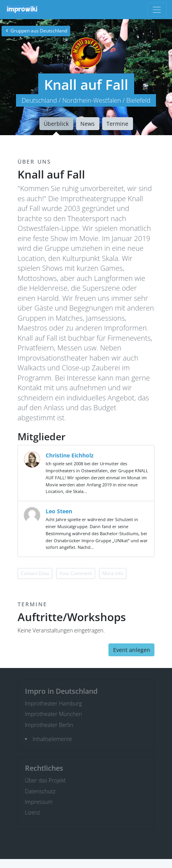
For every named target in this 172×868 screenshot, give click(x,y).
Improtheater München (54, 714)
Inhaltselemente (52, 739)
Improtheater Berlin (49, 725)
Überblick (56, 124)
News (88, 124)
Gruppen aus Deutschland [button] (36, 31)
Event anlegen (132, 650)
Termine (117, 124)
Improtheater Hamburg (54, 703)
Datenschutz (40, 791)
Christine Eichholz (70, 455)
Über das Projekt (45, 780)
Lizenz (33, 812)
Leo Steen (59, 511)
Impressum (39, 802)
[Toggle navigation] (157, 10)
